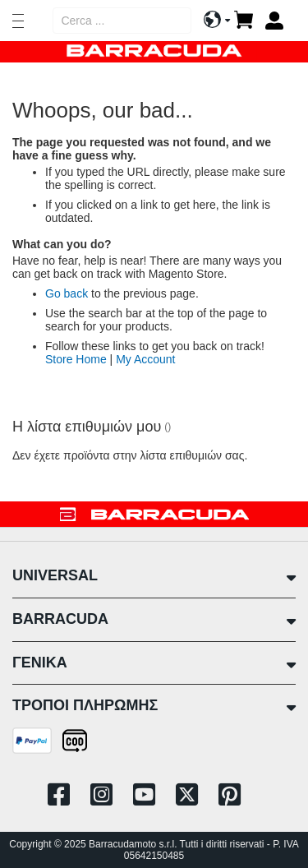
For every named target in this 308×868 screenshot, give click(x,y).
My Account (145, 359)
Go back (67, 293)
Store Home (76, 359)
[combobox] (122, 21)
